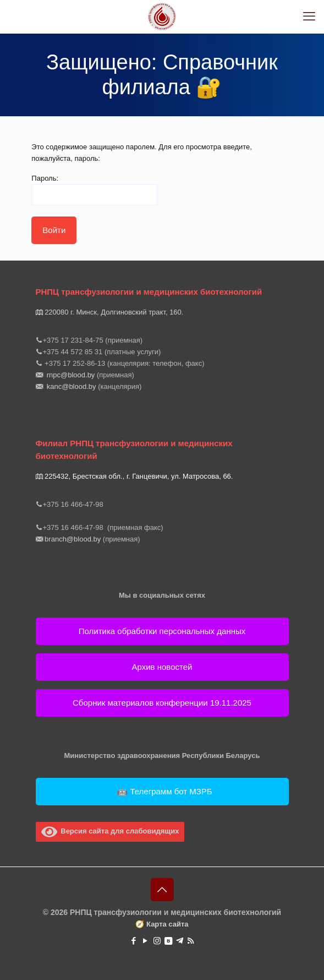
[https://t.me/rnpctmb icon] (180, 941)
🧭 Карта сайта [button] (162, 924)
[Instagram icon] (157, 941)
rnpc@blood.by (71, 375)
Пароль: (95, 190)
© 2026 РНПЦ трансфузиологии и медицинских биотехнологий (162, 912)
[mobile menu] (309, 17)
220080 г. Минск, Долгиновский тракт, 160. (115, 312)
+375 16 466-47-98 (74, 504)
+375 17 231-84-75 (73, 340)
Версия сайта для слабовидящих (110, 831)
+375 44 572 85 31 (73, 352)
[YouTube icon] (145, 941)
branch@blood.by (73, 539)
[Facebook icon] (134, 941)
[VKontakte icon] (169, 941)
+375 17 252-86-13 (74, 363)
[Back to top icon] (162, 890)
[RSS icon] (191, 941)
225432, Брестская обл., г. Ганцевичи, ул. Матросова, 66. (136, 476)
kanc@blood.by (71, 386)
